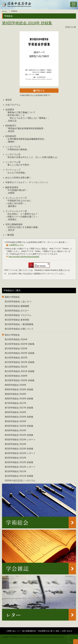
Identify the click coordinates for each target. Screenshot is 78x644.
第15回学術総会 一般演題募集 (19, 324)
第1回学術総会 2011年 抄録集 (19, 476)
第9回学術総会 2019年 (16, 385)
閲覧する (39, 91)
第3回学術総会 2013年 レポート (20, 440)
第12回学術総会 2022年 (16, 358)
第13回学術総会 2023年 (16, 349)
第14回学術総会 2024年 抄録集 (20, 344)
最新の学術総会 (12, 297)
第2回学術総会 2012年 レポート (20, 453)
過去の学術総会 (12, 335)
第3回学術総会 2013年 (16, 444)
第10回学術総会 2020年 (16, 376)
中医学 (17, 4)
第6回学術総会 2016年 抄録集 (19, 417)
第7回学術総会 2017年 (16, 403)
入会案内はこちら (16, 245)
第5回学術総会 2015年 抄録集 (19, 426)
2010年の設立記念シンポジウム (20, 480)
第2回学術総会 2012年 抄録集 (19, 462)
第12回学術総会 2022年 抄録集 (20, 362)
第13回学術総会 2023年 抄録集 (20, 353)
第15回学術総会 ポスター (17, 311)
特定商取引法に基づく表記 (49, 631)
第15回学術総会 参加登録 (17, 320)
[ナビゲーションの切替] (74, 4)
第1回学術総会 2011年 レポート (20, 467)
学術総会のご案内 (12, 290)
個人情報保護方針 (29, 631)
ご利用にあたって (13, 631)
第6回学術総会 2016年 (16, 412)
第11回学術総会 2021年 (16, 367)
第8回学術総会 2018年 (16, 394)
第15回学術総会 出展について (19, 329)
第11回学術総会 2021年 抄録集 (20, 371)
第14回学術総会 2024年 (16, 339)
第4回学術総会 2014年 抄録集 (19, 435)
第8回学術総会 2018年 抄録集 (19, 399)
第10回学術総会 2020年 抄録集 (20, 380)
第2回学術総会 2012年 (16, 458)
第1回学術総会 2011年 (16, 471)
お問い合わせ (67, 631)
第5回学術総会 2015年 (16, 421)
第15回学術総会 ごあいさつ (18, 302)
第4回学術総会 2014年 (16, 430)
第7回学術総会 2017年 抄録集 (19, 408)
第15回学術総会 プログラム (18, 315)
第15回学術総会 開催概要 (17, 306)
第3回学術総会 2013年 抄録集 (19, 449)
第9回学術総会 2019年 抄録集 (27, 23)
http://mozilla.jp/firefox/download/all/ (24, 257)
